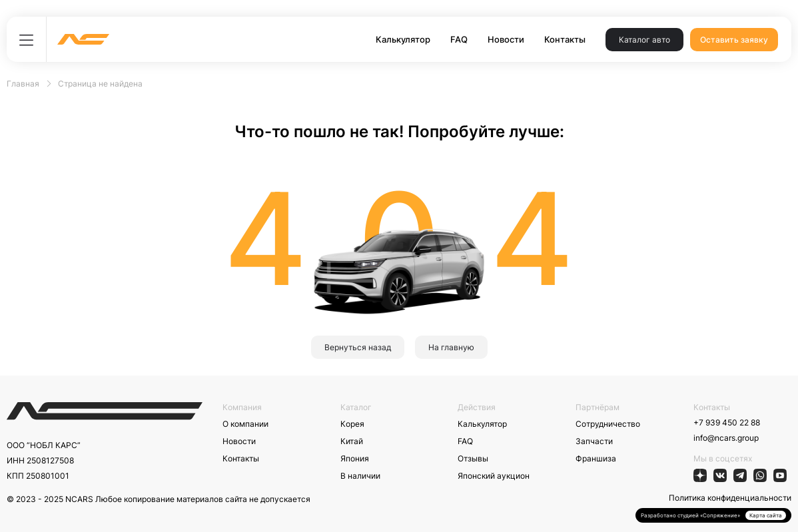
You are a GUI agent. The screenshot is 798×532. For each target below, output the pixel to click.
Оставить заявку (734, 40)
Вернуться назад (358, 347)
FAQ (459, 39)
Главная (23, 84)
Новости (506, 39)
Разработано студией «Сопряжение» (690, 515)
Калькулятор (403, 39)
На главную (451, 347)
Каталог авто (644, 40)
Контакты (565, 39)
